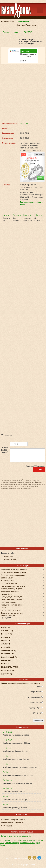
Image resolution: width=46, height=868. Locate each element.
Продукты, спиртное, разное (12, 605)
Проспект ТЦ (7, 634)
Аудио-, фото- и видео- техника (13, 572)
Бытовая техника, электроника (13, 575)
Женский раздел (7, 580)
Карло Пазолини (21, 840)
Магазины (25, 858)
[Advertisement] (23, 93)
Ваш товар (21, 25)
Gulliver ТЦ (6, 627)
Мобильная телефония (10, 591)
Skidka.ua (7, 732)
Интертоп (36, 840)
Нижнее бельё (7, 594)
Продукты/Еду (36, 702)
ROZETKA (24, 123)
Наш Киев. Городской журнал (13, 820)
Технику (39, 686)
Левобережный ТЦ (9, 657)
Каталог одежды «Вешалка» (13, 823)
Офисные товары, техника (12, 599)
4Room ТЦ (6, 641)
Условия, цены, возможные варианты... (17, 836)
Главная (10, 858)
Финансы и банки (8, 616)
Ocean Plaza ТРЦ (8, 670)
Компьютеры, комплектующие (13, 586)
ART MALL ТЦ (7, 631)
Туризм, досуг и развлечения (12, 613)
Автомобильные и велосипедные (14, 570)
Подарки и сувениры (9, 602)
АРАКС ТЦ (5, 644)
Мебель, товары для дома (11, 588)
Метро (17, 843)
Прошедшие (6, 618)
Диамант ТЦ (6, 637)
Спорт (3, 607)
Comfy (2, 845)
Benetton (23, 843)
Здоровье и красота (9, 583)
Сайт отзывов (7, 826)
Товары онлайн (23, 21)
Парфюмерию (36, 692)
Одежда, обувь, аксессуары (12, 597)
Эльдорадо (36, 843)
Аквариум (18, 215)
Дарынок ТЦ (6, 674)
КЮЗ (29, 843)
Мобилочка (9, 843)
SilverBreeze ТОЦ (8, 650)
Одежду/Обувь (36, 708)
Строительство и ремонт (11, 610)
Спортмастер (9, 840)
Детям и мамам (7, 578)
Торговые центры (22, 865)
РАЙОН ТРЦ (6, 664)
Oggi (30, 840)
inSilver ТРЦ (6, 660)
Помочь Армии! (31, 25)
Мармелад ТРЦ (8, 654)
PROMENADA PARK (9, 667)
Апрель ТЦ (6, 647)
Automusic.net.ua (11, 215)
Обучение (38, 713)
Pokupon (28, 215)
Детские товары (36, 697)
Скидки (17, 858)
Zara (2, 840)
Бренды (33, 865)
